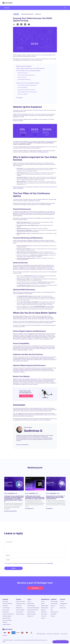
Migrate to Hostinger (32, 614)
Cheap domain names (21, 604)
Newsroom (53, 606)
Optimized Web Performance (24, 79)
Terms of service (64, 634)
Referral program (45, 608)
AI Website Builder (31, 606)
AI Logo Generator (31, 612)
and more (5, 635)
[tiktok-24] (67, 629)
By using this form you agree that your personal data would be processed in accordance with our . (29, 563)
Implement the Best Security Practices (26, 90)
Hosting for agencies (7, 616)
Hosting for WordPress (7, 604)
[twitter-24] (59, 629)
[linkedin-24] (51, 629)
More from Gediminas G (22, 445)
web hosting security (45, 357)
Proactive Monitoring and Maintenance (26, 75)
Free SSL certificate (20, 610)
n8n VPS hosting (6, 608)
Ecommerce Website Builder (33, 608)
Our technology (54, 604)
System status (44, 614)
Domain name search (21, 601)
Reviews (43, 604)
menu (8, 8)
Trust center (44, 616)
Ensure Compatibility (22, 87)
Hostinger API (30, 616)
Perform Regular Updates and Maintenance (27, 85)
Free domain (19, 606)
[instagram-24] (56, 629)
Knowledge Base (63, 604)
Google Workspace (7, 624)
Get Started (35, 588)
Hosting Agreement (43, 152)
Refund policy (56, 634)
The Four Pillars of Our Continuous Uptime (28, 71)
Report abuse (63, 608)
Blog (52, 610)
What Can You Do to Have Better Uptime (28, 83)
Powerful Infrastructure (23, 73)
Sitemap (43, 618)
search (65, 8)
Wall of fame (44, 612)
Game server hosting (7, 620)
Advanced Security (22, 77)
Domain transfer (19, 612)
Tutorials (62, 601)
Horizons (29, 601)
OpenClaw (5, 622)
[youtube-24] (61, 629)
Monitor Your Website (23, 94)
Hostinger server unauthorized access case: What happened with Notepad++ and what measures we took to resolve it (14, 499)
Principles (53, 616)
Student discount (54, 612)
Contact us (62, 606)
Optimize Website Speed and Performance (27, 92)
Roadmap (43, 610)
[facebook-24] (53, 629)
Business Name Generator (33, 610)
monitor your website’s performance (28, 379)
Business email (6, 610)
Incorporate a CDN (18, 371)
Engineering (16, 14)
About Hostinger (54, 601)
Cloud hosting (6, 612)
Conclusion (20, 98)
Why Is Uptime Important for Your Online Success (30, 68)
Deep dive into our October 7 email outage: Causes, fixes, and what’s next (55, 497)
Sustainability (54, 614)
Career (52, 608)
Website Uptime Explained (24, 66)
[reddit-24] (64, 629)
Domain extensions (20, 614)
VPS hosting (5, 606)
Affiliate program (45, 606)
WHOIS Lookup (19, 608)
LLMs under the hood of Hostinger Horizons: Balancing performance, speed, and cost (35, 497)
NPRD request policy (41, 634)
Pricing (43, 601)
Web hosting (5, 601)
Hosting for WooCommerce (8, 614)
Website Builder (31, 604)
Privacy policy (50, 634)
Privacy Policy (50, 563)
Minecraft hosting (6, 618)
